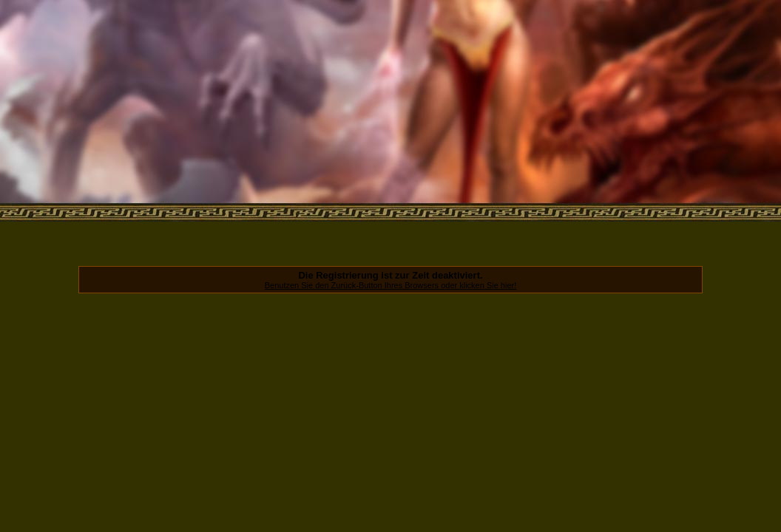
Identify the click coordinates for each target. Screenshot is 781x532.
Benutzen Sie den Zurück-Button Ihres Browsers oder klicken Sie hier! (391, 285)
